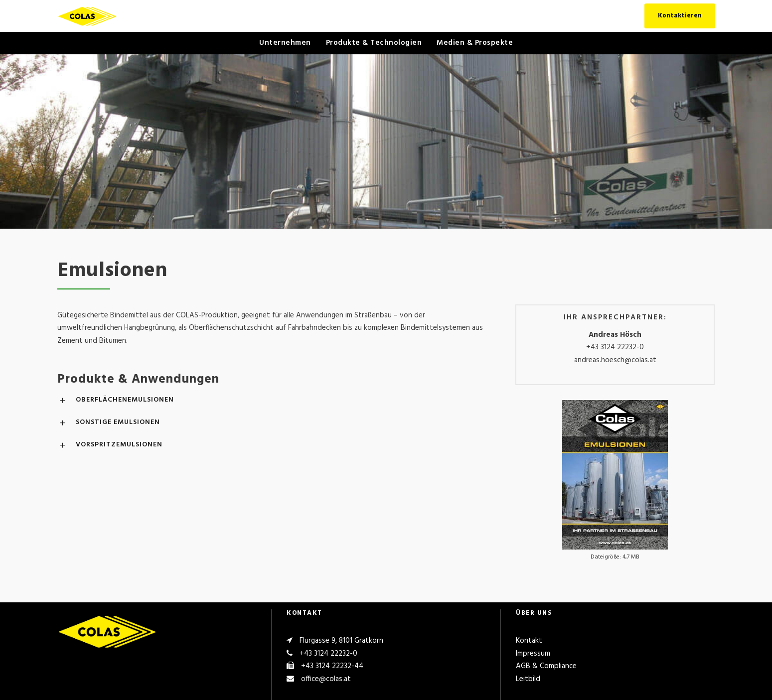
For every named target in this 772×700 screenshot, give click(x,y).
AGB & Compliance (546, 666)
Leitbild (528, 679)
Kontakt (529, 641)
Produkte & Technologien (374, 43)
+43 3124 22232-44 (332, 666)
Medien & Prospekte (475, 43)
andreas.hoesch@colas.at (615, 360)
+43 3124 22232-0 (615, 347)
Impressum (533, 654)
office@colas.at (326, 679)
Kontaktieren (680, 16)
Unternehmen (285, 43)
